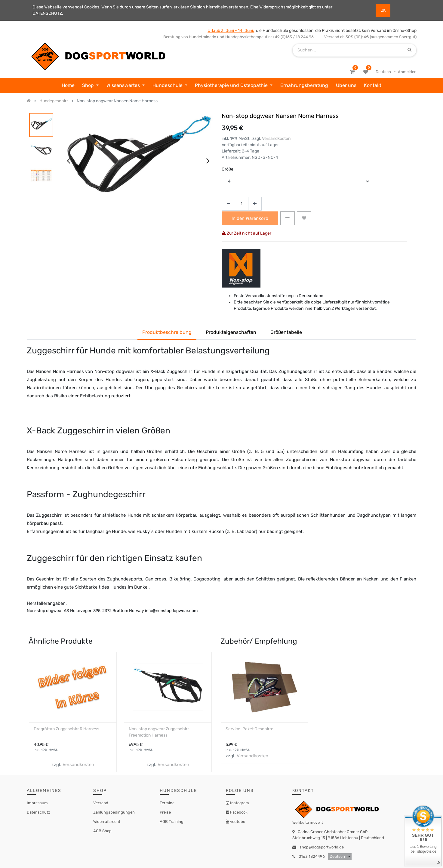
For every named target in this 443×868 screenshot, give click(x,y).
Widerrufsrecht (107, 822)
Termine (167, 803)
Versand (101, 803)
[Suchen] (409, 50)
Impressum (37, 803)
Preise (165, 812)
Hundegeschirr (54, 101)
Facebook (238, 812)
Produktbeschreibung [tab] (167, 332)
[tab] (286, 333)
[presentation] (68, 161)
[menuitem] (68, 85)
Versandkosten (276, 139)
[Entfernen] (228, 204)
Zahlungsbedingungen (114, 812)
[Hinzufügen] (255, 204)
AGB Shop (102, 831)
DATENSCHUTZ (47, 13)
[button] (288, 218)
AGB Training (172, 822)
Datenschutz (38, 812)
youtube (237, 822)
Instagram (239, 803)
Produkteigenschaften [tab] (231, 332)
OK (383, 10)
